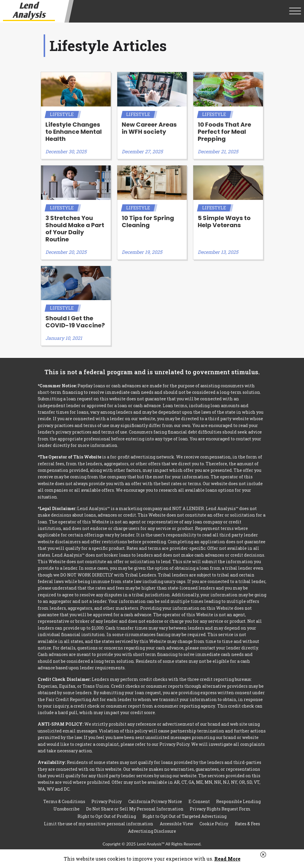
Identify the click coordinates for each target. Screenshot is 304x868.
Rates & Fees (247, 824)
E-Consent (199, 801)
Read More (227, 859)
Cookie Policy (214, 824)
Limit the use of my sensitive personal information (99, 824)
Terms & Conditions (64, 801)
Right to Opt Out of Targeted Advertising (185, 816)
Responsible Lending (238, 801)
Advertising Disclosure (152, 831)
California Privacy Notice (155, 801)
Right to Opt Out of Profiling (107, 816)
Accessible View (176, 824)
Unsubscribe (66, 809)
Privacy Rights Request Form (220, 809)
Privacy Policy (107, 801)
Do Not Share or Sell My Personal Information (135, 809)
